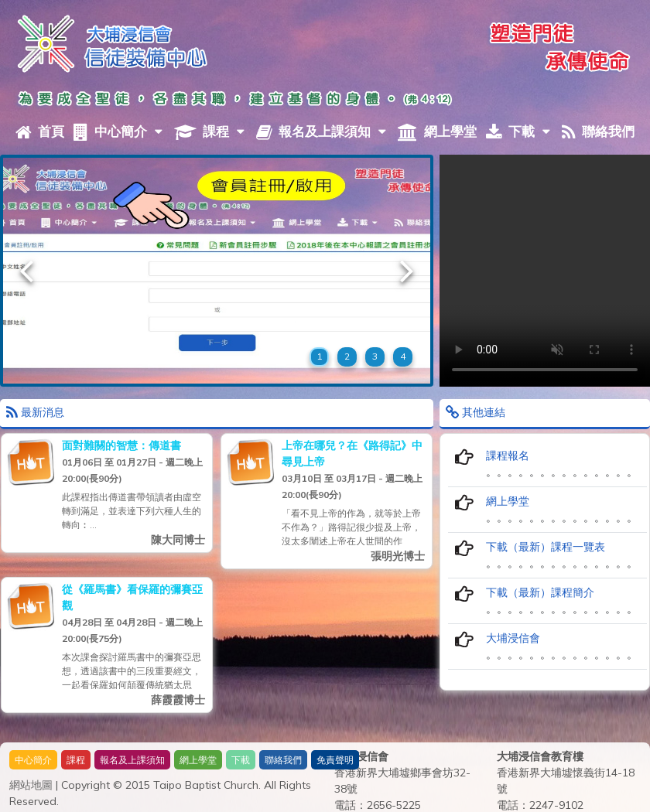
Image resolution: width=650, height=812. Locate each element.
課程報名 (508, 455)
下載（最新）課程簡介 (540, 592)
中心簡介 (118, 131)
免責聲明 (335, 760)
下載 (518, 131)
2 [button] (347, 356)
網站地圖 (31, 785)
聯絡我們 (598, 131)
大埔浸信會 (513, 638)
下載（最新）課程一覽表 (546, 547)
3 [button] (375, 356)
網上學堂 (437, 131)
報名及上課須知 (321, 131)
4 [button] (403, 356)
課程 (209, 131)
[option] (217, 271)
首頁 (40, 131)
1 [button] (319, 356)
